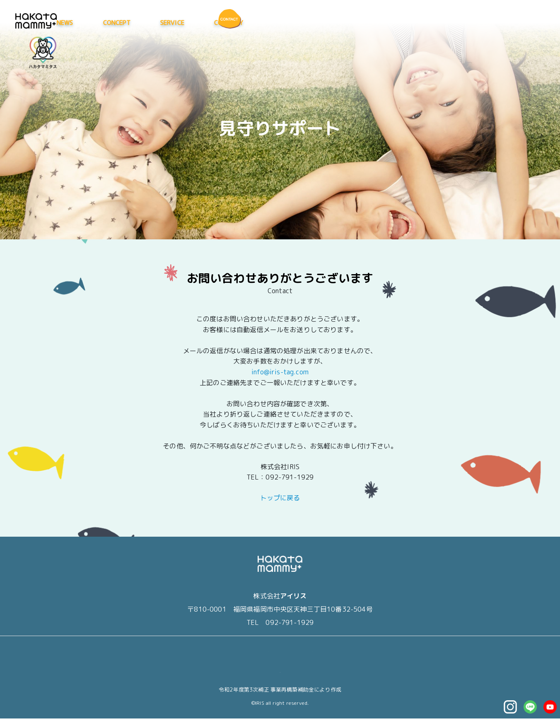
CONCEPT (337, 23)
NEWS (285, 23)
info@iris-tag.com (280, 372)
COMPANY (449, 23)
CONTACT (357, 659)
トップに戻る (280, 508)
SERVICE (392, 23)
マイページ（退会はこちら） (280, 680)
